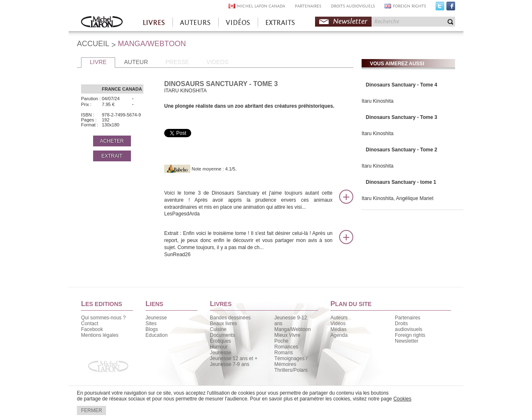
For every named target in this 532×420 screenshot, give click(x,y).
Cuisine (218, 329)
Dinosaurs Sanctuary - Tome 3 (401, 117)
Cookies (402, 399)
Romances (286, 347)
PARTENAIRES (308, 6)
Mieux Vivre (287, 335)
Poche (281, 341)
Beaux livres (223, 324)
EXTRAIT (112, 156)
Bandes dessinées (230, 318)
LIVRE (98, 62)
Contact (90, 324)
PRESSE (177, 62)
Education (156, 335)
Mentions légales (100, 335)
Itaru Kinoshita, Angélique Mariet (398, 198)
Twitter (440, 8)
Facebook (451, 8)
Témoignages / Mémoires (291, 361)
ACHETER (112, 141)
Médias (339, 329)
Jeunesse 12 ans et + (234, 358)
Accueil (102, 23)
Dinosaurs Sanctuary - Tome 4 (401, 85)
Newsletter (350, 21)
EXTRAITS (280, 23)
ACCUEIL (93, 44)
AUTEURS (195, 23)
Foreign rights (410, 335)
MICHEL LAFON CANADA (261, 6)
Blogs (152, 329)
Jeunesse (156, 318)
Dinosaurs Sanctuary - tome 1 (401, 182)
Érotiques (220, 341)
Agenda (339, 335)
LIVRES (154, 23)
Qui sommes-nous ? (103, 318)
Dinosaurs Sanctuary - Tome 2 (401, 150)
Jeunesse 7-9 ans (230, 364)
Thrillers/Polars (291, 370)
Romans (284, 353)
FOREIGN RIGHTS (409, 6)
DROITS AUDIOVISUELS (353, 6)
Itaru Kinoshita (378, 101)
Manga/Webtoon (293, 329)
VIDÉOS (238, 23)
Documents (223, 335)
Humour (219, 347)
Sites (151, 324)
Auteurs (339, 318)
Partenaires (408, 318)
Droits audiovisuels (409, 326)
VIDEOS (218, 62)
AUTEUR (136, 62)
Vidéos (338, 324)
